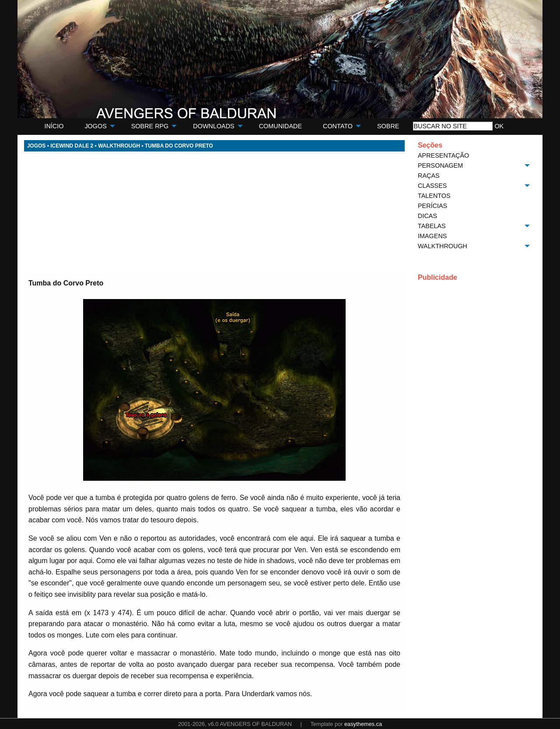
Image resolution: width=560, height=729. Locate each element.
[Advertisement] (214, 213)
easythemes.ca (363, 724)
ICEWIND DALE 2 (72, 146)
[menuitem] (54, 126)
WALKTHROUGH (119, 146)
